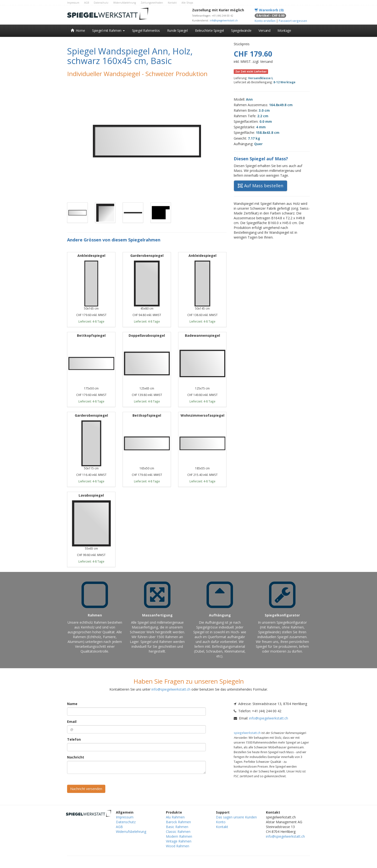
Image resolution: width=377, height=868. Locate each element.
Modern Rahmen (179, 836)
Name (72, 704)
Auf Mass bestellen (261, 186)
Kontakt (172, 3)
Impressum (73, 3)
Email (72, 722)
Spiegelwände (241, 30)
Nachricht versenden (86, 789)
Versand (264, 30)
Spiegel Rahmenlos (146, 30)
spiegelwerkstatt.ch (247, 733)
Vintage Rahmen (179, 841)
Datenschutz (101, 3)
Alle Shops (187, 3)
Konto (221, 822)
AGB (87, 3)
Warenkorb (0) (269, 10)
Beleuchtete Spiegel (209, 30)
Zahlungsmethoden (152, 3)
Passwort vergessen (293, 21)
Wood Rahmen (178, 846)
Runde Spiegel (177, 30)
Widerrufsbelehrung (125, 3)
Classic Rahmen (178, 832)
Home (78, 30)
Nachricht (76, 757)
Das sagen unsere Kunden (236, 817)
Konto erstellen (265, 21)
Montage (284, 30)
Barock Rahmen (178, 822)
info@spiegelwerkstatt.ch (224, 20)
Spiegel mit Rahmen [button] (108, 30)
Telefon (74, 739)
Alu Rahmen (175, 817)
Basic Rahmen (177, 827)
